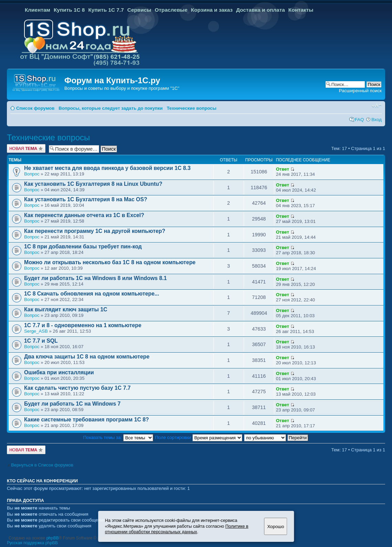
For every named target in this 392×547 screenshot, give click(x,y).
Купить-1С (127, 80)
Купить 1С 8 (69, 10)
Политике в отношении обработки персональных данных (177, 529)
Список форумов (35, 108)
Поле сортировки (198, 437)
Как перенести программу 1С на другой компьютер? (95, 231)
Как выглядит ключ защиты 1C (66, 309)
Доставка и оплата (261, 10)
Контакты (301, 10)
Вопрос (32, 174)
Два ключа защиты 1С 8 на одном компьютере (87, 357)
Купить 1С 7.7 (106, 10)
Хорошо (276, 527)
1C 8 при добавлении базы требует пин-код (83, 246)
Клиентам (38, 10)
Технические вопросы (191, 108)
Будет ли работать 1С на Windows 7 (72, 404)
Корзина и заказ (212, 10)
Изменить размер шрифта (377, 106)
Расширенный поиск (360, 91)
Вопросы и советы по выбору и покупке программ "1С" (122, 88)
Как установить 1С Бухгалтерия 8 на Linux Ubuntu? (93, 184)
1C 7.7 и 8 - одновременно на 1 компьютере (83, 325)
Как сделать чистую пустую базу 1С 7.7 (77, 388)
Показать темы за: (118, 437)
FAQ (359, 120)
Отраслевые (171, 10)
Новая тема (26, 148)
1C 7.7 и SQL (41, 341)
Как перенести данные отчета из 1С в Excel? (84, 215)
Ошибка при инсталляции (59, 372)
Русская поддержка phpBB (32, 543)
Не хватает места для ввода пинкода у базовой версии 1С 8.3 (107, 168)
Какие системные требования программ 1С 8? (87, 420)
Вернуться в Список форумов (42, 465)
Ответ (283, 169)
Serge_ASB (36, 331)
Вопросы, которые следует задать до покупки (110, 108)
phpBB (53, 538)
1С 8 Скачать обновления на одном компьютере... (92, 294)
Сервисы (139, 10)
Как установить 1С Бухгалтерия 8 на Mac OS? (86, 199)
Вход (377, 120)
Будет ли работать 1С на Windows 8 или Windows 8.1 (95, 278)
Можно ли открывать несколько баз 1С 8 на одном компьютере (110, 262)
